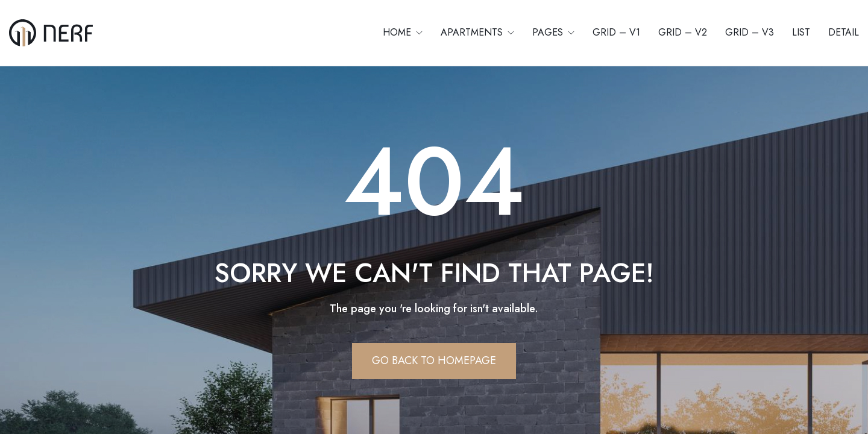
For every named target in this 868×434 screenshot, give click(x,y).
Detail (844, 32)
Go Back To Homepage (434, 360)
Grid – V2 (683, 32)
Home (398, 32)
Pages (549, 32)
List (801, 32)
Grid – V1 (616, 32)
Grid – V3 (750, 32)
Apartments (473, 32)
